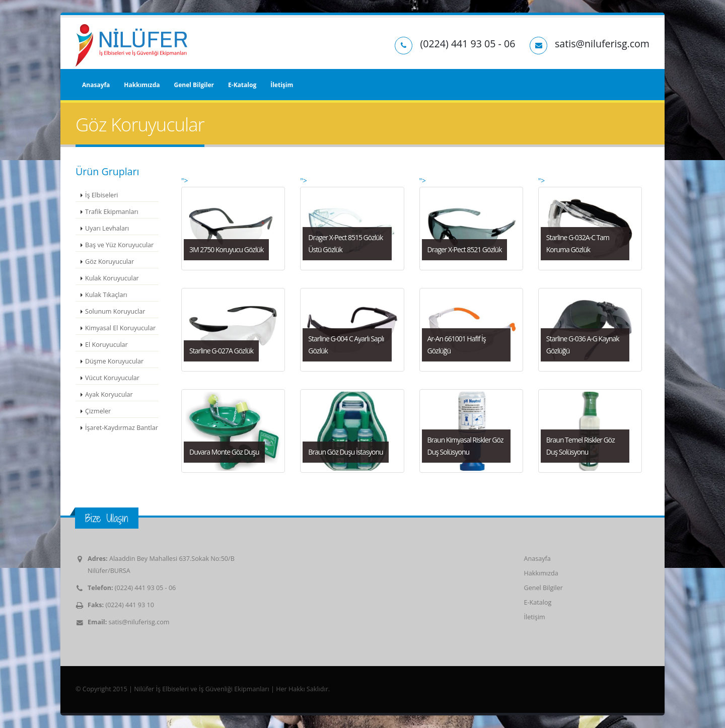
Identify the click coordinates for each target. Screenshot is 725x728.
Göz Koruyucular (110, 262)
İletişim (282, 85)
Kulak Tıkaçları (106, 295)
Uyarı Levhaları (107, 228)
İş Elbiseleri (102, 195)
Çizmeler (98, 411)
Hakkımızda (142, 85)
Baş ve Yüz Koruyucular (119, 245)
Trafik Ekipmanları (112, 212)
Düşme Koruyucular (114, 361)
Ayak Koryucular (109, 394)
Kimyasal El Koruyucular (120, 328)
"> (233, 223)
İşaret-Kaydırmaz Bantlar (122, 428)
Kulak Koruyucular (112, 278)
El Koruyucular (106, 345)
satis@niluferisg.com (139, 622)
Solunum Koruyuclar (115, 311)
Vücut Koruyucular (112, 378)
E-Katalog (242, 85)
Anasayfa (96, 85)
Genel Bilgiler (194, 85)
